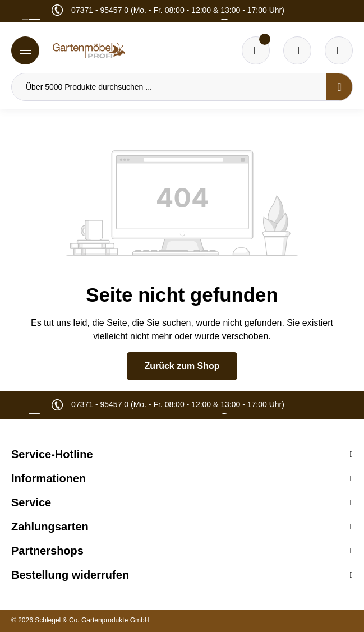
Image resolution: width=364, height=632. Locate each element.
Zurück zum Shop (182, 366)
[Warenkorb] (297, 50)
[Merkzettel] (256, 50)
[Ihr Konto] (339, 50)
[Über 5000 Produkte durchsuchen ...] (169, 87)
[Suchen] (339, 87)
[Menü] (25, 50)
